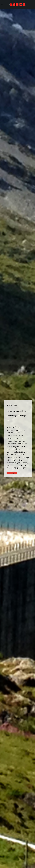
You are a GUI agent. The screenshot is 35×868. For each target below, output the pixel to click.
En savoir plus (12, 473)
